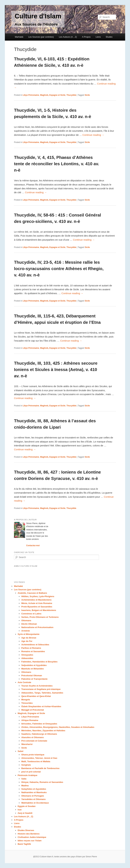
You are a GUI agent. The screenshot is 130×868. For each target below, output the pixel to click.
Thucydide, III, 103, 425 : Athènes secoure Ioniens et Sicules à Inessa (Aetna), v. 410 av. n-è (56, 370)
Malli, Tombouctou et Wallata (36, 761)
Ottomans (26, 620)
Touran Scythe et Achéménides (37, 686)
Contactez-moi (33, 546)
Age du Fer (27, 641)
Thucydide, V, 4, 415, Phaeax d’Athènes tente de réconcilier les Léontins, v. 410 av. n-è (57, 164)
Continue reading (93, 135)
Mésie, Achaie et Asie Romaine (37, 603)
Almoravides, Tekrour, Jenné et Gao (39, 758)
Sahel (21, 751)
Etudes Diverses (26, 830)
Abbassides (27, 658)
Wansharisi (27, 744)
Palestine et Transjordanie (34, 679)
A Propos (86, 37)
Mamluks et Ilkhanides (32, 669)
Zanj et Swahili (25, 813)
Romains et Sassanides (33, 651)
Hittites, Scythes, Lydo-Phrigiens (38, 596)
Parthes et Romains (31, 648)
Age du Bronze (29, 638)
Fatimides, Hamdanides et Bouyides (39, 662)
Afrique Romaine (30, 720)
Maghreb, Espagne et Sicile (53, 95)
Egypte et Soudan (27, 806)
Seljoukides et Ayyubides (34, 665)
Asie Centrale (24, 682)
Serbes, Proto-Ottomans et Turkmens (40, 617)
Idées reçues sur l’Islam (30, 841)
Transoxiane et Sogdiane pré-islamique (41, 689)
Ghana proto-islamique (33, 755)
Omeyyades (27, 655)
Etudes (109, 37)
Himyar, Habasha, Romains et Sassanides (42, 782)
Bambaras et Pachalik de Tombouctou (40, 768)
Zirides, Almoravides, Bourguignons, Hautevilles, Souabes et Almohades (58, 727)
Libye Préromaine (31, 95)
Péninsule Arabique (28, 775)
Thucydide (71, 95)
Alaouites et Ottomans (32, 737)
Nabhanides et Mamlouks (34, 792)
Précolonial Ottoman (32, 675)
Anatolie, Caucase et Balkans (32, 593)
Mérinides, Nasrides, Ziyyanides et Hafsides (43, 731)
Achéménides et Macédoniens (36, 600)
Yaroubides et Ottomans (33, 799)
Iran (20, 810)
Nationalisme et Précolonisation (37, 627)
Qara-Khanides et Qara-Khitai (36, 696)
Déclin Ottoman (29, 624)
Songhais (26, 765)
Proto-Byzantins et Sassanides (37, 607)
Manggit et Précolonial (33, 710)
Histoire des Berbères (29, 834)
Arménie (26, 631)
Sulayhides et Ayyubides (34, 789)
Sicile (87, 95)
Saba (24, 779)
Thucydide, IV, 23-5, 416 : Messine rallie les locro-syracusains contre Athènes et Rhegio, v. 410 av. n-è (59, 269)
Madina (25, 786)
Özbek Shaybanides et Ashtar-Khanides (41, 706)
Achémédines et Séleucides (35, 645)
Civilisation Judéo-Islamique (32, 837)
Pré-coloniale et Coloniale (34, 741)
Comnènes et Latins (31, 614)
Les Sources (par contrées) (41, 37)
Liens (98, 37)
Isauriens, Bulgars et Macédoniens (39, 610)
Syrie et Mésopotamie (29, 634)
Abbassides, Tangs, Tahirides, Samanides (42, 693)
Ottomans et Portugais (33, 796)
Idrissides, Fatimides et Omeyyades (39, 724)
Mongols (26, 700)
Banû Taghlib (24, 844)
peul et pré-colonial (31, 772)
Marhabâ (19, 37)
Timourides (27, 703)
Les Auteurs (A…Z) (68, 37)
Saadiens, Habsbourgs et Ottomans (39, 734)
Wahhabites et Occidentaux (35, 803)
